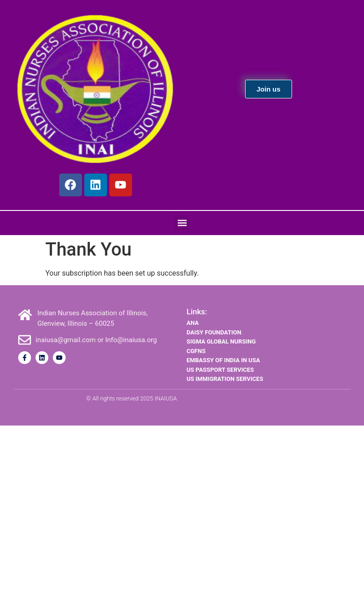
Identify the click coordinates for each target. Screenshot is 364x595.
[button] (182, 223)
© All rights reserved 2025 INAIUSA (131, 398)
